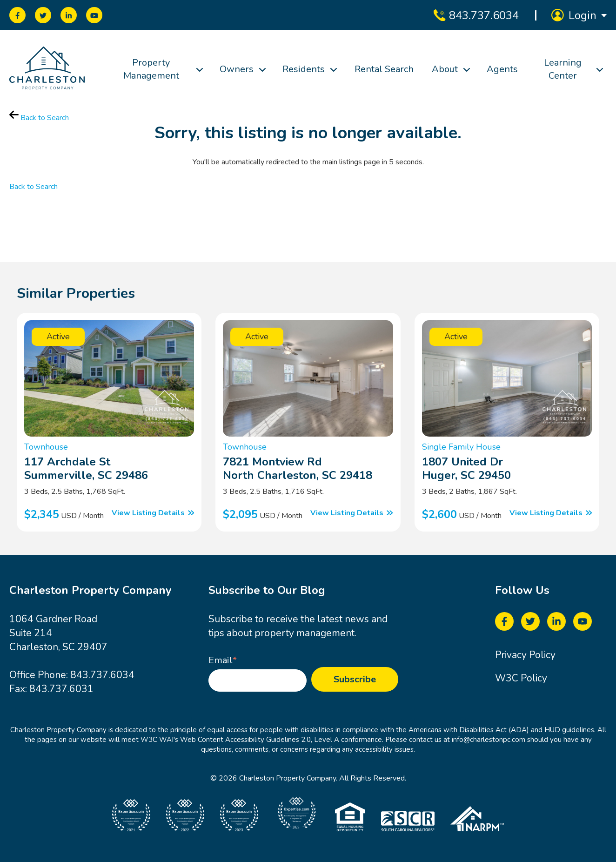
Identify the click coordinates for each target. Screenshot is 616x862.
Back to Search (39, 118)
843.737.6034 (102, 675)
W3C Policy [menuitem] (521, 678)
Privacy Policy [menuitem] (525, 655)
